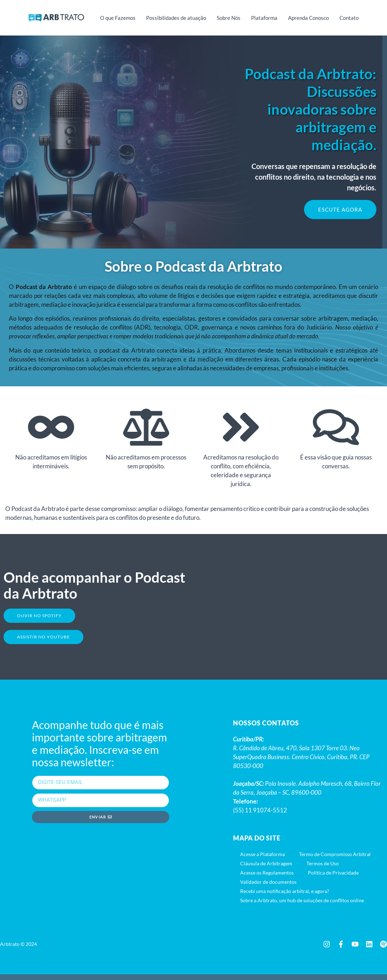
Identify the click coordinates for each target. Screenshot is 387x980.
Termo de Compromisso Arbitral (335, 860)
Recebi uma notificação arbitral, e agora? (285, 897)
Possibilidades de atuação (176, 18)
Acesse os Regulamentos (267, 878)
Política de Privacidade (333, 878)
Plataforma (264, 18)
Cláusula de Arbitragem (266, 869)
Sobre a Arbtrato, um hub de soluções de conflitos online (302, 906)
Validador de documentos (268, 888)
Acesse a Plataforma (262, 860)
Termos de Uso (323, 869)
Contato (349, 18)
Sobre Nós (229, 18)
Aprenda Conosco (308, 18)
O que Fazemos (118, 18)
